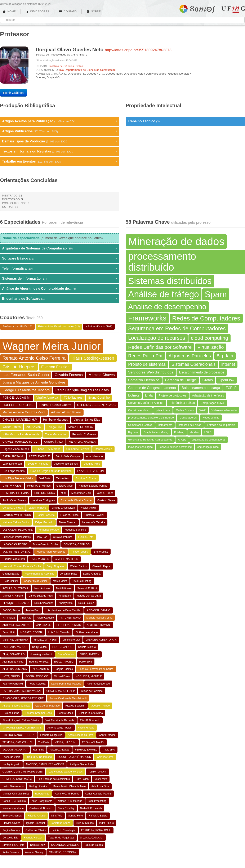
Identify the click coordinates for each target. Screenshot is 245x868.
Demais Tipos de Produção (60, 141)
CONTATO (68, 11)
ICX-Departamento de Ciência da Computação (87, 70)
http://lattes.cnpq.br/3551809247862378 (138, 50)
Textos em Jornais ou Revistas (60, 151)
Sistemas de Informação (60, 279)
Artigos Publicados (60, 131)
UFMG (233, 10)
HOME (9, 11)
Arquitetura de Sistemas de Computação (60, 248)
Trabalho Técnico (185, 121)
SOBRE (94, 11)
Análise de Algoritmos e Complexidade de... (60, 289)
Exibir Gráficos (13, 93)
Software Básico (60, 258)
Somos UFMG (197, 8)
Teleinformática (60, 269)
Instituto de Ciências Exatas (66, 66)
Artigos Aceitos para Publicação (60, 121)
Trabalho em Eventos (60, 161)
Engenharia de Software (60, 299)
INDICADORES (37, 11)
